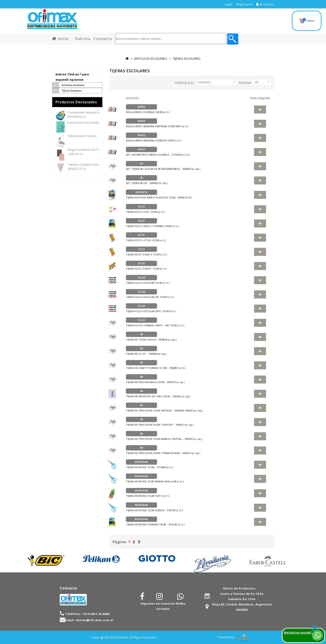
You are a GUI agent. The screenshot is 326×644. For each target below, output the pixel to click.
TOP (313, 623)
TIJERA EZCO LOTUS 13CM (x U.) (146, 237)
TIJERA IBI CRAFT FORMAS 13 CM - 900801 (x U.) (157, 365)
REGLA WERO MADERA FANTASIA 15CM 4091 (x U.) (159, 123)
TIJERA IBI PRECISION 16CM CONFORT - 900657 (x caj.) (161, 422)
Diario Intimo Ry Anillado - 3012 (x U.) (94, 123)
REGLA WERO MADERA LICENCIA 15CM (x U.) (154, 137)
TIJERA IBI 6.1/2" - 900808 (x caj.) (147, 351)
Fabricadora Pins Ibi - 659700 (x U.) (92, 136)
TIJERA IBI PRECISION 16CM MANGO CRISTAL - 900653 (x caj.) (166, 436)
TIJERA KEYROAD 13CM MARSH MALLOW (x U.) (156, 478)
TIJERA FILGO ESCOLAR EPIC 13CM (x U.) (152, 308)
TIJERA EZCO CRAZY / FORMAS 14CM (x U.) (153, 223)
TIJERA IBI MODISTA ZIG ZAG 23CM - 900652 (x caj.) (159, 393)
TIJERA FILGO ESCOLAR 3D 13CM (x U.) (151, 294)
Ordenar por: (185, 83)
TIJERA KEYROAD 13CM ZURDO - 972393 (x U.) (156, 507)
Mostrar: (245, 83)
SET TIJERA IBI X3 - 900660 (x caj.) (147, 180)
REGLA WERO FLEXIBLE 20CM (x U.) (148, 109)
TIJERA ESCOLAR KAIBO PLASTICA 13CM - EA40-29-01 (160, 194)
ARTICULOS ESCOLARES (151, 59)
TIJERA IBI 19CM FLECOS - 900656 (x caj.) (152, 337)
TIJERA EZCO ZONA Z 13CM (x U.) (147, 251)
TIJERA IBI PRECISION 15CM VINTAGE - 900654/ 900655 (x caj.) (166, 407)
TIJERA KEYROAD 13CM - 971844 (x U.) (150, 464)
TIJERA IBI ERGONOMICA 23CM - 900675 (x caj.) (156, 379)
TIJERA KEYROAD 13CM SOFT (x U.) (148, 493)
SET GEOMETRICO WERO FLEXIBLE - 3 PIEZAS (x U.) (158, 152)
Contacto (103, 38)
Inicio (60, 38)
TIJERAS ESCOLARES (187, 59)
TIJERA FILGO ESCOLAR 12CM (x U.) (148, 280)
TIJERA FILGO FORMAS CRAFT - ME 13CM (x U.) (156, 322)
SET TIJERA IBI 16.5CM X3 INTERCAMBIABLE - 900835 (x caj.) (165, 166)
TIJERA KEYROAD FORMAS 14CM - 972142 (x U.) (156, 521)
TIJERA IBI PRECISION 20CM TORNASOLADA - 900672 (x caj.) (165, 450)
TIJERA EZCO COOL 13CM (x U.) (146, 209)
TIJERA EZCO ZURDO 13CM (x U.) (147, 266)
